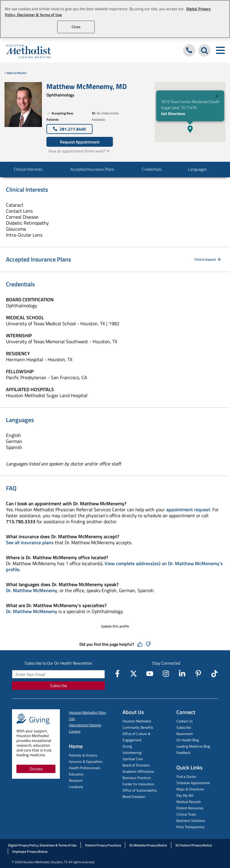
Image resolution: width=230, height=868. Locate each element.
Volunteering (132, 753)
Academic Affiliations (138, 771)
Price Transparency (190, 827)
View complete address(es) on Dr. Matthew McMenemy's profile (114, 566)
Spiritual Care (133, 759)
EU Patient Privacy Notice (194, 845)
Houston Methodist (137, 721)
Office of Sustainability (140, 790)
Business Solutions (191, 821)
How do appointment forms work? (80, 151)
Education (76, 774)
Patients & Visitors (83, 755)
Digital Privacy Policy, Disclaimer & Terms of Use (42, 845)
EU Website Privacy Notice (148, 845)
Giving (127, 746)
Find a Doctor (186, 776)
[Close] (217, 97)
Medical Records (189, 802)
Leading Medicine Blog (193, 746)
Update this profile (115, 626)
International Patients (85, 725)
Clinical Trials (186, 814)
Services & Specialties (86, 762)
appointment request (188, 509)
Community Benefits (138, 727)
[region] (115, 19)
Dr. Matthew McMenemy (32, 590)
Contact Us (185, 721)
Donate (36, 769)
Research (76, 780)
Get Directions (173, 114)
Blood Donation (134, 797)
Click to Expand (208, 259)
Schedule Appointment (193, 783)
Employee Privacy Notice (30, 852)
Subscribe (59, 685)
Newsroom (185, 734)
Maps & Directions (190, 789)
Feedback (183, 753)
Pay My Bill (185, 795)
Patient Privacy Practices (103, 845)
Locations (76, 787)
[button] (190, 129)
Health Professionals (85, 768)
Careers (75, 731)
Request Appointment (80, 142)
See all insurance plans (30, 542)
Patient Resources (190, 808)
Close (76, 27)
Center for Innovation (138, 784)
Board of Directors (136, 765)
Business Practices (137, 778)
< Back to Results (16, 73)
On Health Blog (188, 740)
